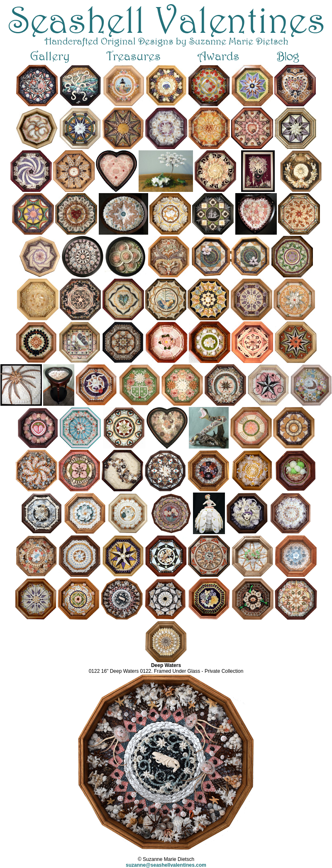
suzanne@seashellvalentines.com (166, 865)
